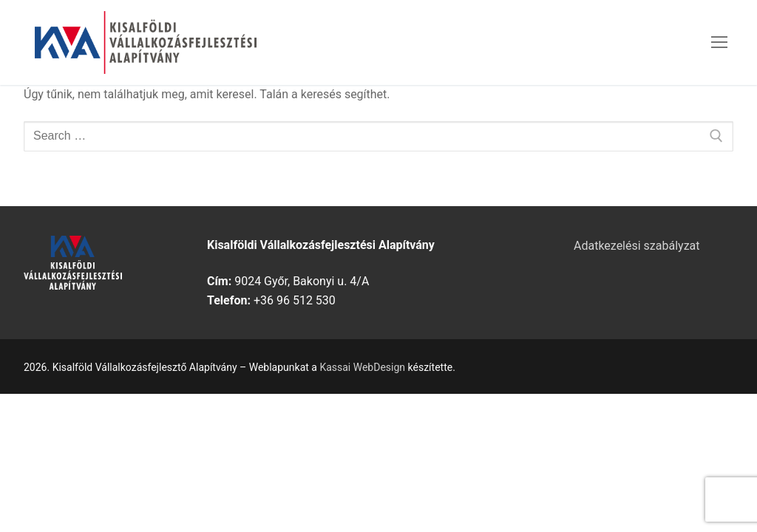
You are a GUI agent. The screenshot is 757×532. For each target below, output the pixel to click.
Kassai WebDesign (362, 367)
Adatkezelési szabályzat (637, 246)
